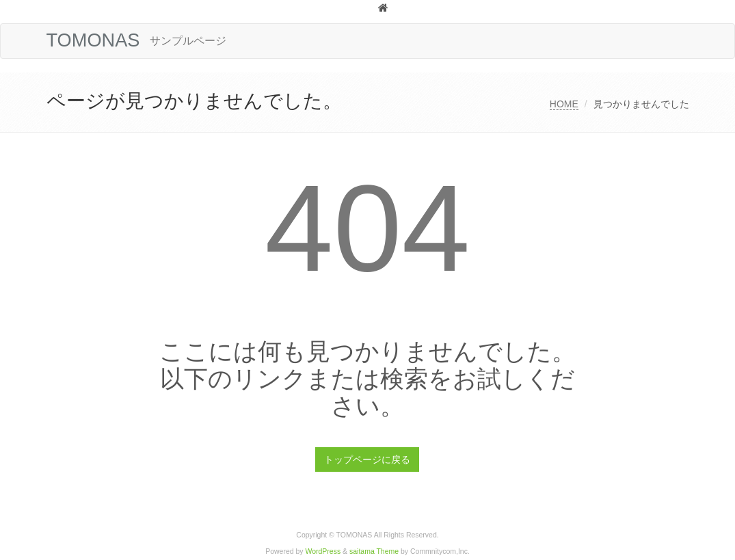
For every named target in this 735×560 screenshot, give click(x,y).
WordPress (323, 551)
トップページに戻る (367, 459)
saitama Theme (374, 551)
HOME (564, 104)
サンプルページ (188, 41)
